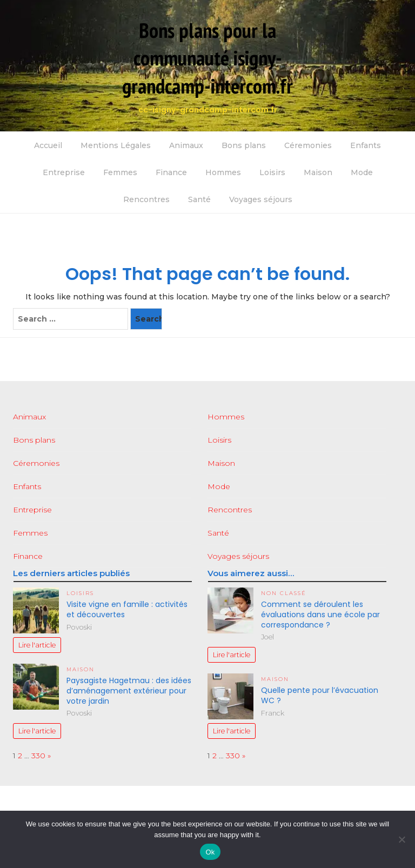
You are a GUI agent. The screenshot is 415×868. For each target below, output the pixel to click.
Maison (318, 172)
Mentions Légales (116, 145)
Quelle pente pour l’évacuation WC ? (320, 695)
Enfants (366, 145)
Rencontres (146, 199)
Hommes (223, 172)
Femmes (120, 172)
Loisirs (272, 172)
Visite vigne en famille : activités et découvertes (127, 609)
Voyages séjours (261, 199)
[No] (401, 839)
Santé (199, 199)
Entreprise (64, 172)
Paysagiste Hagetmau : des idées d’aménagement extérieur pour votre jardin (129, 691)
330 (38, 756)
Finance (171, 172)
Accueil (48, 145)
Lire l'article (37, 645)
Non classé (284, 593)
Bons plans (244, 145)
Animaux (186, 145)
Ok (210, 852)
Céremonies (308, 145)
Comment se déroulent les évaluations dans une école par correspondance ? (320, 615)
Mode (362, 172)
